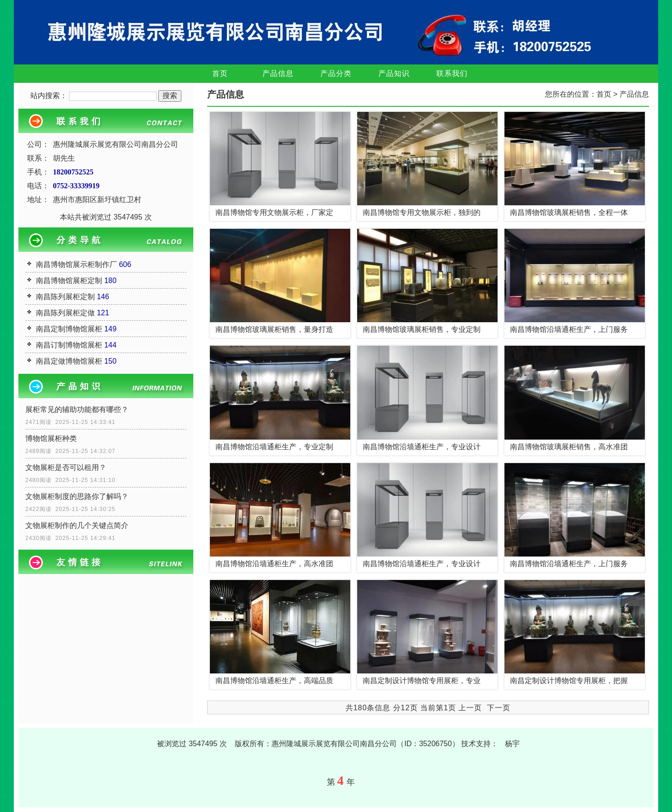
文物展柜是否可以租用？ (66, 467)
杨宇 (512, 744)
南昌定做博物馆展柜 (69, 361)
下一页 (499, 708)
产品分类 (336, 73)
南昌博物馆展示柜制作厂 (76, 264)
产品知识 (394, 73)
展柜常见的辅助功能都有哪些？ (77, 409)
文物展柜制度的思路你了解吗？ (77, 496)
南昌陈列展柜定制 (65, 297)
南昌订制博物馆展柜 (69, 345)
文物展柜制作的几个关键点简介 (77, 525)
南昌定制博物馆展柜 (69, 329)
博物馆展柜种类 (51, 438)
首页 (220, 73)
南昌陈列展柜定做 (65, 313)
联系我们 (452, 73)
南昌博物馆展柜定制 (69, 281)
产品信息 (278, 73)
